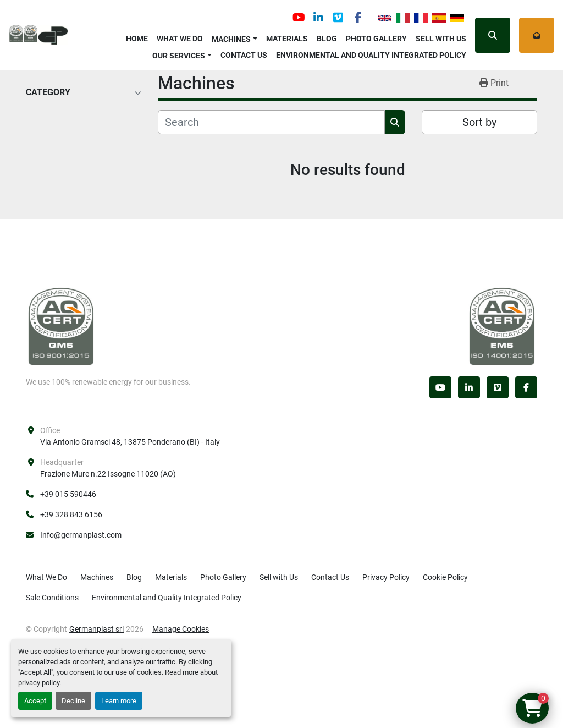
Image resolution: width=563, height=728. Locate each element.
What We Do (180, 39)
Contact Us (244, 55)
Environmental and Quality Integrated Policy (371, 55)
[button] (234, 37)
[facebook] (358, 18)
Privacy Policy (386, 577)
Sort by (479, 122)
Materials (287, 39)
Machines (231, 39)
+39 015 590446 (68, 494)
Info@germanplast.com (81, 535)
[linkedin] (318, 18)
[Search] (271, 122)
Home (137, 39)
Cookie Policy (445, 577)
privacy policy (39, 683)
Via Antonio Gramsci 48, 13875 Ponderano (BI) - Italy (130, 442)
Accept (35, 701)
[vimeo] (338, 18)
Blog (327, 39)
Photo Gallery (376, 39)
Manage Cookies (181, 629)
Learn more (119, 701)
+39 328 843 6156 (71, 514)
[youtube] (299, 18)
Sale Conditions (52, 598)
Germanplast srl (96, 629)
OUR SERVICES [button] (179, 56)
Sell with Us (441, 39)
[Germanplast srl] (61, 326)
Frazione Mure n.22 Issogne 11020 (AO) (108, 474)
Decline (73, 701)
